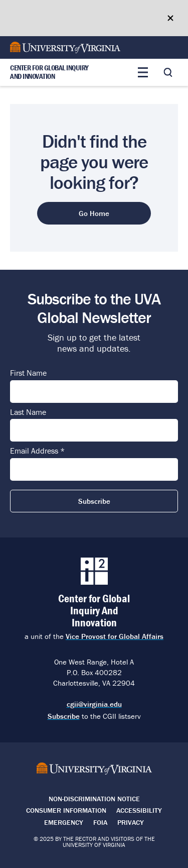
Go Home (94, 213)
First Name (28, 373)
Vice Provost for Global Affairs (115, 636)
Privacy (131, 822)
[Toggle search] (168, 72)
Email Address (37, 451)
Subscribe (64, 716)
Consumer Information (66, 810)
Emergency (64, 822)
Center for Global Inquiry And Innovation (49, 72)
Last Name (28, 412)
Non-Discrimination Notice (94, 799)
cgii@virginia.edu (94, 704)
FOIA (100, 822)
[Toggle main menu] (143, 72)
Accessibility (139, 810)
